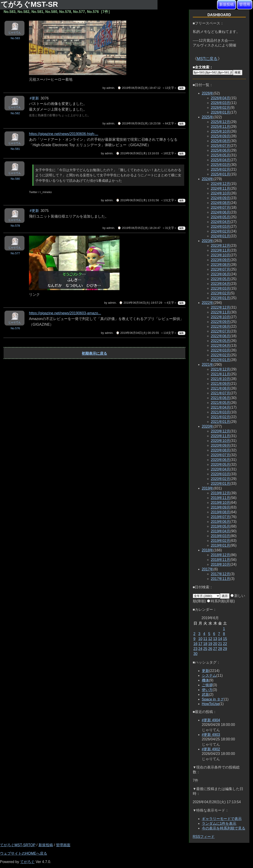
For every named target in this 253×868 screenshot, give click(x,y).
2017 (208, 569)
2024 (208, 179)
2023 (208, 241)
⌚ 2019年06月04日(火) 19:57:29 (141, 303)
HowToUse (211, 704)
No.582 (15, 113)
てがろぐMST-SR (30, 4)
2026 (208, 93)
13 (215, 639)
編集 (181, 88)
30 (196, 654)
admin (110, 88)
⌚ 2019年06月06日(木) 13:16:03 (137, 153)
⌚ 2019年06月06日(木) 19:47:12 (139, 88)
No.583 (15, 38)
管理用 (245, 4)
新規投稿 (227, 4)
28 (220, 649)
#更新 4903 (211, 735)
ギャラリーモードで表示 (222, 819)
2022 (208, 303)
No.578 (15, 226)
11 (205, 639)
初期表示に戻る (94, 353)
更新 (205, 671)
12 (210, 639)
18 (205, 644)
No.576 (15, 328)
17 (200, 644)
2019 (208, 488)
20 (215, 644)
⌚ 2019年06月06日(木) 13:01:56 (137, 200)
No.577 (15, 253)
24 (200, 649)
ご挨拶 (207, 685)
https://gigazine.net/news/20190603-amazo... (65, 313)
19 (210, 644)
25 (205, 649)
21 (220, 644)
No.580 (15, 179)
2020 (208, 426)
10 (200, 639)
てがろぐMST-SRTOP (18, 845)
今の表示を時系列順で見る (224, 828)
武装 (205, 695)
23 (196, 649)
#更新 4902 (211, 749)
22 (225, 644)
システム (209, 675)
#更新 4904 (211, 720)
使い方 (207, 690)
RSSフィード (204, 837)
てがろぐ (27, 862)
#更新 (34, 98)
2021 (208, 365)
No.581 (15, 149)
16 (196, 644)
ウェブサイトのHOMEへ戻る (24, 853)
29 (225, 649)
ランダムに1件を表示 (219, 823)
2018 (208, 550)
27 (215, 649)
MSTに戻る (207, 59)
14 (220, 639)
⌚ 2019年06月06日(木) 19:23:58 (139, 123)
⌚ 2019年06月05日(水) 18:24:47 (139, 228)
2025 (208, 117)
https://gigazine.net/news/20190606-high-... (64, 134)
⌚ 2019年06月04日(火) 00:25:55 (137, 333)
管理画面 (63, 845)
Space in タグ (213, 699)
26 (210, 649)
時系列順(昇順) (221, 601)
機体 (205, 680)
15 (225, 639)
